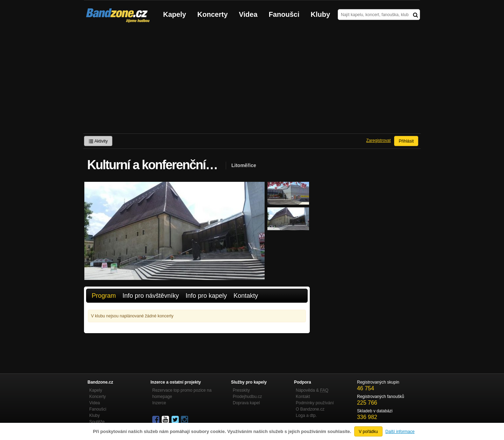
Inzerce (159, 403)
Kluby (321, 14)
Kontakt (303, 397)
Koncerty (213, 14)
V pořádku (368, 432)
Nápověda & (312, 390)
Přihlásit (406, 141)
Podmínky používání (315, 403)
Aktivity (98, 141)
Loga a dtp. (306, 415)
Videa (248, 14)
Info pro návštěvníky (151, 296)
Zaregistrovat (378, 140)
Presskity (241, 390)
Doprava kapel (246, 403)
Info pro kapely (206, 296)
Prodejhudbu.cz (247, 397)
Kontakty (246, 296)
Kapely (175, 14)
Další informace (400, 432)
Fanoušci (284, 14)
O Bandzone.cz (310, 409)
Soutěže (97, 422)
